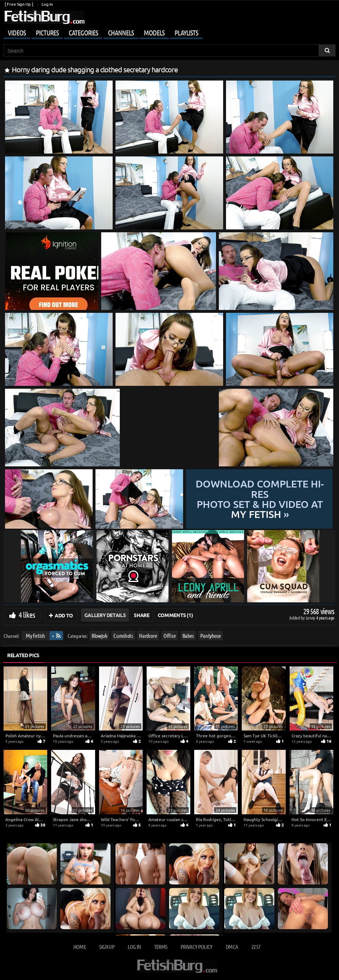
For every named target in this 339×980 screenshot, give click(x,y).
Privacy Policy (196, 947)
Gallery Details (105, 615)
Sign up (107, 947)
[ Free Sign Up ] (19, 4)
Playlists (186, 33)
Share (141, 615)
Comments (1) (175, 615)
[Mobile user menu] (169, 31)
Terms (161, 947)
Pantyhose (211, 635)
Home (80, 947)
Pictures (47, 33)
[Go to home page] (44, 17)
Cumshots (123, 635)
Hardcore (148, 635)
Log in (47, 4)
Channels (121, 33)
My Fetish (35, 635)
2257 (256, 947)
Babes (188, 635)
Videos (17, 33)
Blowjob (99, 635)
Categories (83, 33)
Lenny (311, 618)
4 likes (27, 615)
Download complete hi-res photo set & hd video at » (260, 499)
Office (170, 635)
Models (154, 33)
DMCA (232, 947)
